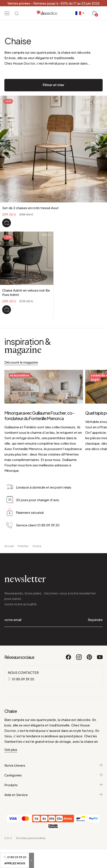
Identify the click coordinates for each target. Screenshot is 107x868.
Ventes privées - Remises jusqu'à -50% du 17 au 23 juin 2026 (53, 3)
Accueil (9, 546)
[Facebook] (69, 659)
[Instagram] (79, 659)
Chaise (37, 546)
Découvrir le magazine (21, 362)
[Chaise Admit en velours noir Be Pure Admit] (7, 310)
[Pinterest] (90, 659)
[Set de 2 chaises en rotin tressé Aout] (7, 223)
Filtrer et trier (53, 85)
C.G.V (8, 838)
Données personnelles (31, 838)
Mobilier (23, 546)
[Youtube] (100, 659)
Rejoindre (95, 620)
